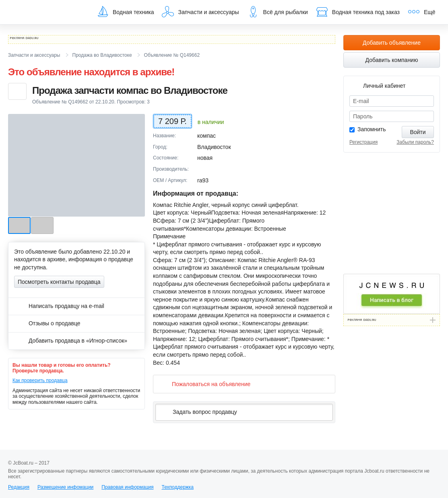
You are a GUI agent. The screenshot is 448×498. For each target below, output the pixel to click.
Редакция (19, 487)
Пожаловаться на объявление (205, 384)
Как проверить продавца (40, 380)
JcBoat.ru (47, 12)
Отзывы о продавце (47, 323)
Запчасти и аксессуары (200, 12)
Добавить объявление (392, 43)
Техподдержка (178, 487)
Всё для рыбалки (278, 12)
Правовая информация (127, 487)
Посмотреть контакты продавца (59, 282)
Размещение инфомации (65, 487)
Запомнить (372, 129)
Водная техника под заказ (358, 12)
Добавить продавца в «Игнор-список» (71, 341)
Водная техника (125, 12)
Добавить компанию (392, 60)
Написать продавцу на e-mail (59, 306)
